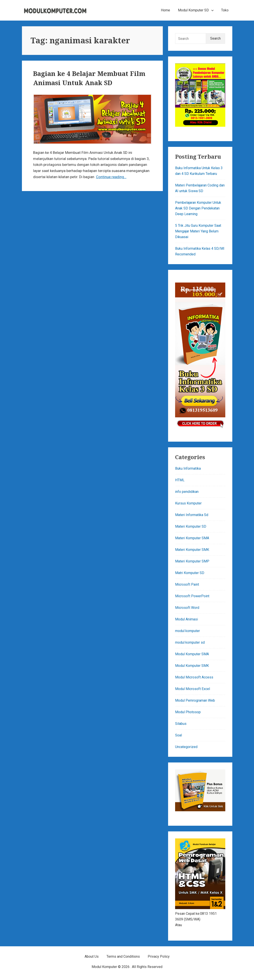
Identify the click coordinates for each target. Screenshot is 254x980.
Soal (179, 735)
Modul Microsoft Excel (193, 689)
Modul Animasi (187, 619)
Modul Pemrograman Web (195, 700)
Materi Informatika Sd (192, 515)
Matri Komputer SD (190, 573)
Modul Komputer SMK (192, 666)
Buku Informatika (188, 468)
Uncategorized (186, 747)
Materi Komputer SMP (192, 561)
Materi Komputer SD (191, 526)
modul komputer (187, 631)
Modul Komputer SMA (192, 654)
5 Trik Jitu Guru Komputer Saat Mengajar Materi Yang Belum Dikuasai (198, 231)
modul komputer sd (190, 642)
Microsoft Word (187, 608)
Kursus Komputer (188, 503)
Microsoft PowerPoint (192, 596)
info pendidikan (187, 492)
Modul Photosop (188, 712)
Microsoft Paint (187, 584)
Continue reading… (111, 177)
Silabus (181, 724)
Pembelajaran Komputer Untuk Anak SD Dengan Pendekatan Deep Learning (198, 208)
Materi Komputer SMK (192, 550)
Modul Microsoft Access (194, 677)
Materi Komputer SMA (192, 538)
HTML (180, 480)
